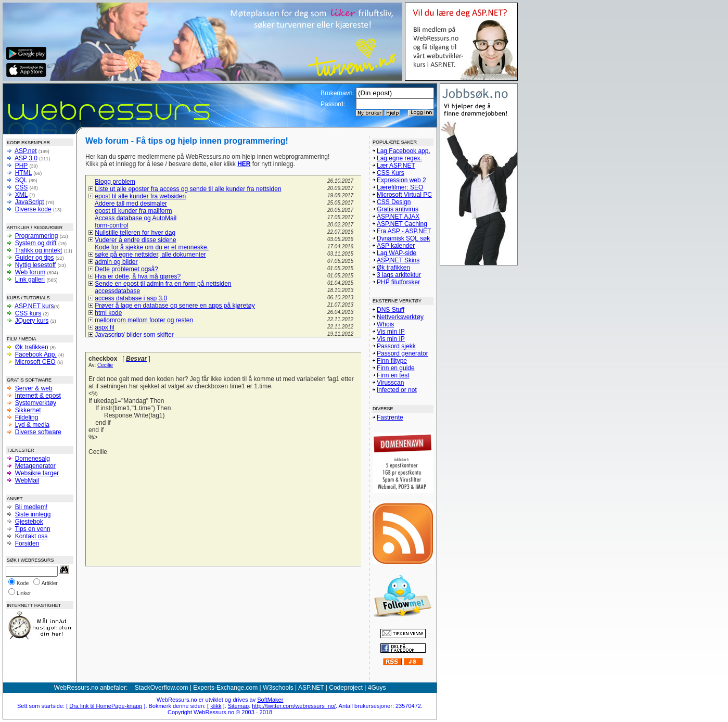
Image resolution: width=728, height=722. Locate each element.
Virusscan (390, 383)
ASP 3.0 (26, 158)
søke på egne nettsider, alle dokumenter (150, 255)
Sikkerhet (28, 410)
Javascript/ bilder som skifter (134, 335)
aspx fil (104, 327)
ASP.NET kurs (34, 306)
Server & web (34, 388)
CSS (22, 187)
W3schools (278, 688)
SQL (21, 180)
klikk (216, 706)
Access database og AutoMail (136, 218)
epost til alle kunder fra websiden (140, 196)
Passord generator (403, 353)
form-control (111, 225)
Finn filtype (392, 361)
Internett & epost (38, 396)
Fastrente (390, 417)
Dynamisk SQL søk (403, 238)
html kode (108, 313)
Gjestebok (29, 522)
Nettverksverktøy (400, 317)
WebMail (27, 480)
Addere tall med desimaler (131, 204)
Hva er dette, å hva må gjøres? (138, 276)
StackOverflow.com (162, 688)
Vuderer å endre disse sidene (135, 240)
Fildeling (27, 417)
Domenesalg (33, 459)
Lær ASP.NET (396, 166)
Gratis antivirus (398, 209)
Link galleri (30, 280)
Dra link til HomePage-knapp (106, 706)
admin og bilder (116, 262)
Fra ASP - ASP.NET (404, 231)
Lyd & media (32, 425)
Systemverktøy (36, 403)
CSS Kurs (391, 173)
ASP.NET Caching (402, 224)
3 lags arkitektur (399, 275)
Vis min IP (391, 332)
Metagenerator (35, 466)
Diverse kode (33, 209)
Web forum (30, 272)
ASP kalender (396, 246)
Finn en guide (396, 368)
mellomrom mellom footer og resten (144, 320)
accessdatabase (117, 291)
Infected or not (397, 390)
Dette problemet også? (126, 269)
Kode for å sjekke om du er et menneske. (152, 247)
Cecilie (105, 365)
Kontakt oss (31, 536)
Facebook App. (36, 354)
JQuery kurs (32, 321)
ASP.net (25, 151)
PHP (21, 166)
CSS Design (394, 202)
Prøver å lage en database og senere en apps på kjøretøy (175, 306)
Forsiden (27, 543)
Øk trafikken (32, 347)
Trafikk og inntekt (38, 250)
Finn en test (393, 375)
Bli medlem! (31, 507)
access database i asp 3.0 (131, 298)
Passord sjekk (396, 346)
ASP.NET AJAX (398, 217)
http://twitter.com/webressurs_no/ (294, 706)
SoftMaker (270, 700)
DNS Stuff (391, 310)
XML (21, 195)
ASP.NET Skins (398, 260)
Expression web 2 (401, 180)
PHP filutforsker (398, 282)
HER (244, 164)
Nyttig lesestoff (35, 265)
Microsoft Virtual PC (404, 195)
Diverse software (38, 432)
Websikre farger (37, 473)
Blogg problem (115, 182)
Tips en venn (32, 529)
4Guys (377, 688)
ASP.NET (311, 688)
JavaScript (30, 202)
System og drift (36, 243)
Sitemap (238, 706)
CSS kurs (28, 313)
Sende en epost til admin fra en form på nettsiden (163, 284)
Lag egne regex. (399, 158)
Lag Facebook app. (404, 151)
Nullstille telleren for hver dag (135, 233)
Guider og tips (35, 258)
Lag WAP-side (397, 253)
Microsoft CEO (35, 362)
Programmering (37, 236)
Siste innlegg (33, 514)
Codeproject (346, 688)
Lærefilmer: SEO (400, 187)
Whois (385, 324)
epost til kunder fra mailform (133, 211)
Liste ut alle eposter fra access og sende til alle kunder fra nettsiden (188, 189)
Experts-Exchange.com (225, 688)
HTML (23, 173)
